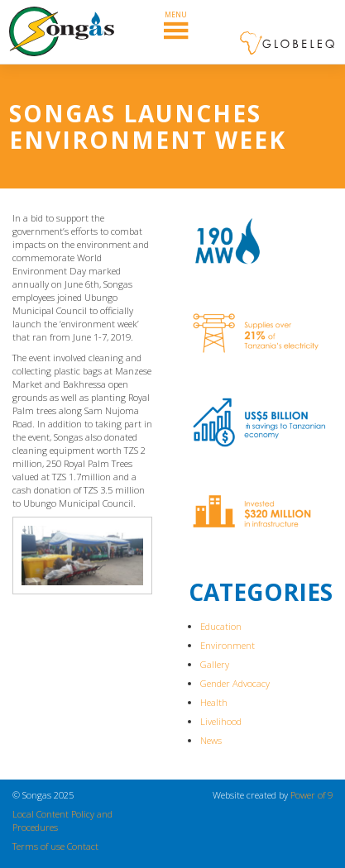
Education (221, 626)
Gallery (215, 664)
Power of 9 (311, 795)
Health (214, 702)
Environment (228, 645)
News (211, 740)
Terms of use (38, 846)
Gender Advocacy (235, 683)
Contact (83, 846)
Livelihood (221, 721)
